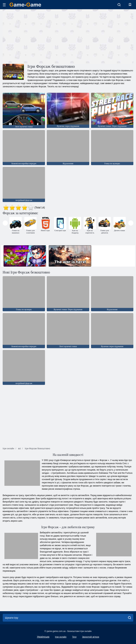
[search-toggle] (119, 5)
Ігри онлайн (61, 637)
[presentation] (5, 223)
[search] (130, 618)
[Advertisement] (35, 36)
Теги (74, 637)
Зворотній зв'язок (91, 637)
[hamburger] (4, 5)
